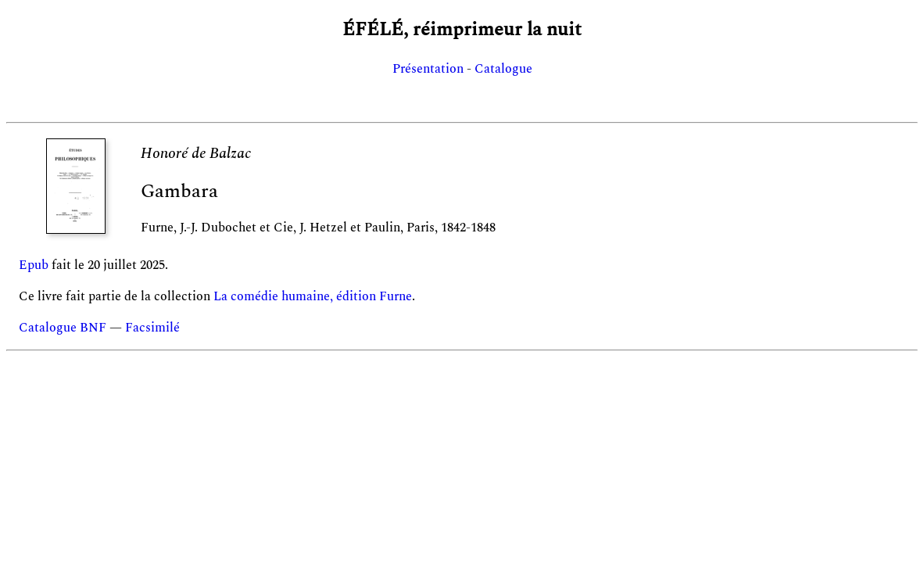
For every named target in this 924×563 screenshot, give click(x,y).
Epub (34, 265)
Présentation (428, 69)
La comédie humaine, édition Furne (313, 296)
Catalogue (503, 69)
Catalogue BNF (63, 328)
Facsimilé (152, 328)
